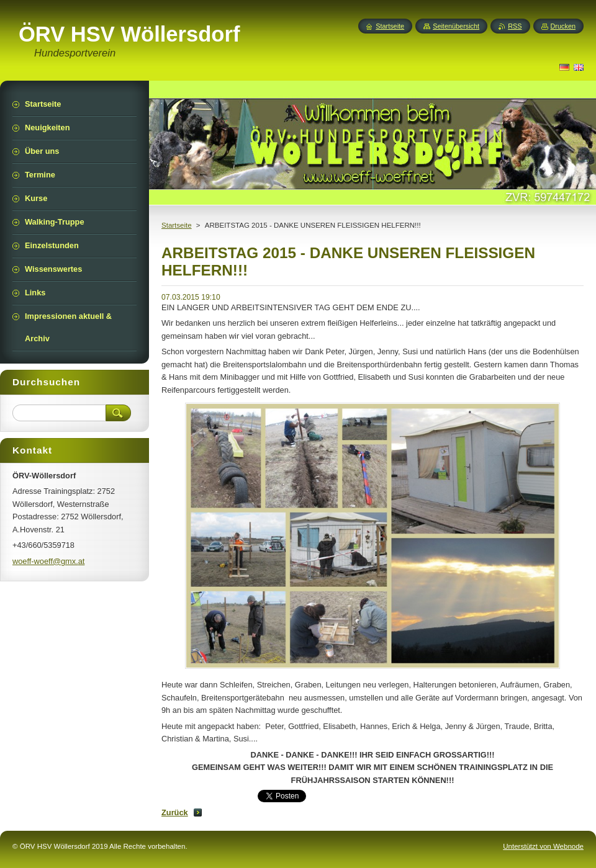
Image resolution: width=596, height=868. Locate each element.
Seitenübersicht (456, 26)
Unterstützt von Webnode (543, 846)
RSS (515, 26)
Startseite (177, 225)
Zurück (175, 812)
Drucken (563, 26)
